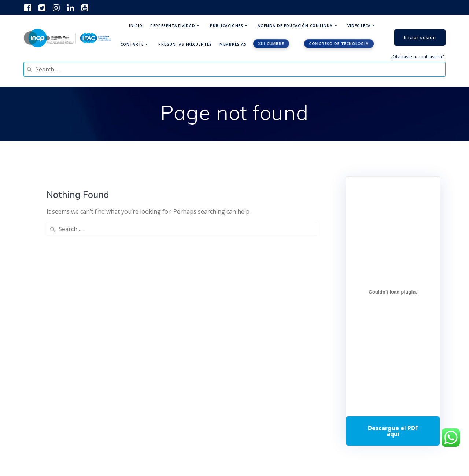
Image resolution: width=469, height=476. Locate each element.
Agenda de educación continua (295, 26)
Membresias (233, 44)
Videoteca (359, 26)
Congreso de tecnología (339, 44)
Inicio (136, 26)
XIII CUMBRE (271, 44)
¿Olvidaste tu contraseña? (417, 57)
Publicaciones (227, 26)
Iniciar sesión (420, 38)
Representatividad (173, 26)
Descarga (393, 431)
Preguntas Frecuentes (185, 44)
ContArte (132, 44)
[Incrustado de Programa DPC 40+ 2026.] (393, 292)
